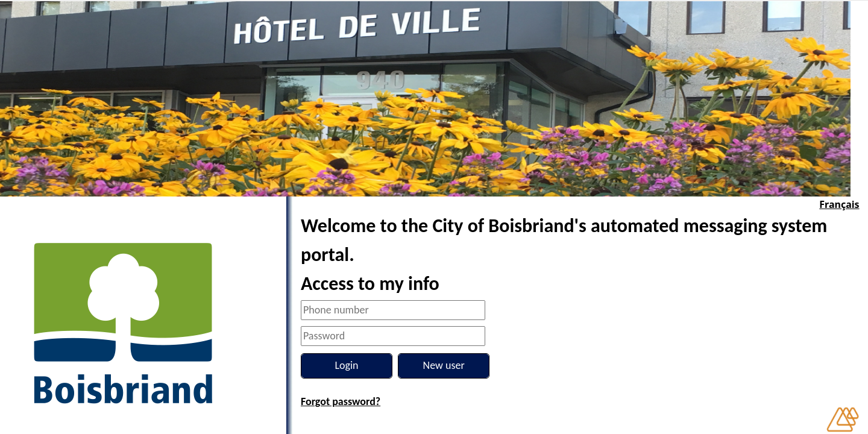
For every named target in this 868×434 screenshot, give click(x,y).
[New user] (444, 366)
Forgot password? (341, 401)
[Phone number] (393, 310)
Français (839, 204)
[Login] (347, 366)
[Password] (393, 336)
